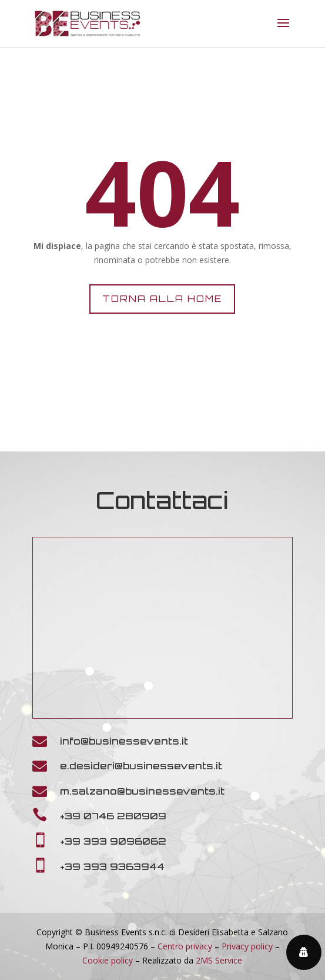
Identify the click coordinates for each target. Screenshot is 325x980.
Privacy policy (247, 946)
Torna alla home (162, 299)
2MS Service (219, 960)
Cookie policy (108, 960)
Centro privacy (185, 946)
